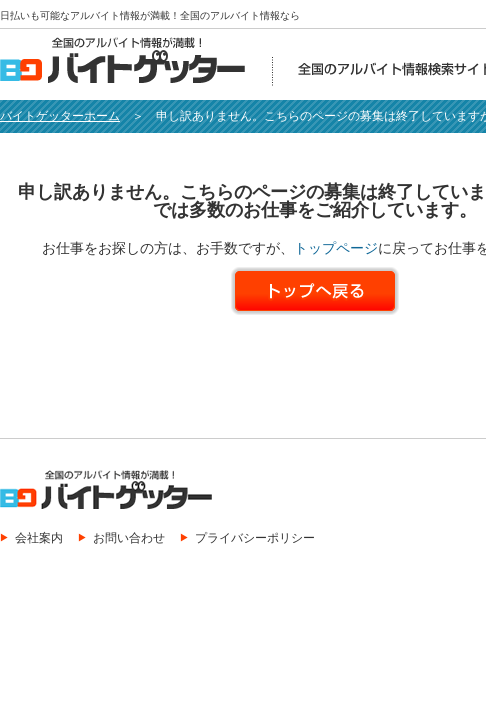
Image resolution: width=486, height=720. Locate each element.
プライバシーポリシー (255, 537)
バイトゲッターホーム (60, 116)
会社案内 (39, 537)
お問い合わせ (129, 537)
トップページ (336, 248)
